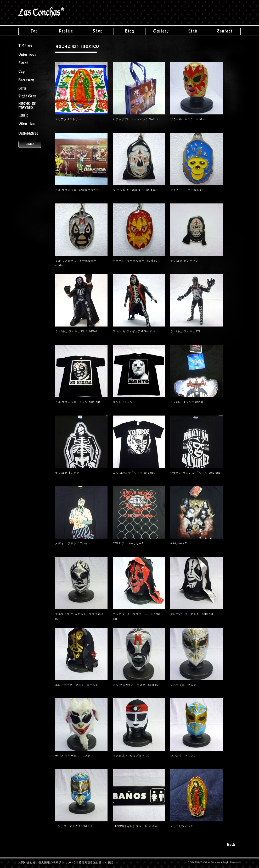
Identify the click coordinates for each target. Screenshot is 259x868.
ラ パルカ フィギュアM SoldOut (134, 331)
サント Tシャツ (124, 402)
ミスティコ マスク (183, 685)
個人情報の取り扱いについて (57, 862)
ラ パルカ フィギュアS (185, 331)
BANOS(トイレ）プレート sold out (136, 826)
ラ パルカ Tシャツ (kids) (187, 402)
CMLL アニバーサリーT (128, 543)
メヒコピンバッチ (182, 826)
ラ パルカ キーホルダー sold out (135, 190)
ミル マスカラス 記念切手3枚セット (80, 190)
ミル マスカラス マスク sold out (136, 685)
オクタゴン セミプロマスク (131, 756)
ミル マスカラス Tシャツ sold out (78, 402)
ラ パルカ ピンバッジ (184, 261)
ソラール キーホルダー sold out (136, 261)
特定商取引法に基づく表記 (96, 862)
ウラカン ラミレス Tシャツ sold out (195, 473)
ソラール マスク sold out (189, 119)
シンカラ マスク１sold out (74, 826)
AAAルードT (179, 543)
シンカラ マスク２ (183, 756)
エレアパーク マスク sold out (192, 614)
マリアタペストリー (68, 119)
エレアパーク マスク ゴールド (77, 685)
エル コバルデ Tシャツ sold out (134, 473)
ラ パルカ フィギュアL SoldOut (76, 331)
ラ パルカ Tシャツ (67, 473)
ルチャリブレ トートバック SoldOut (137, 119)
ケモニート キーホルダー (188, 190)
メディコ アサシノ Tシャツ (73, 543)
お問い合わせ (27, 862)
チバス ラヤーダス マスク (73, 756)
